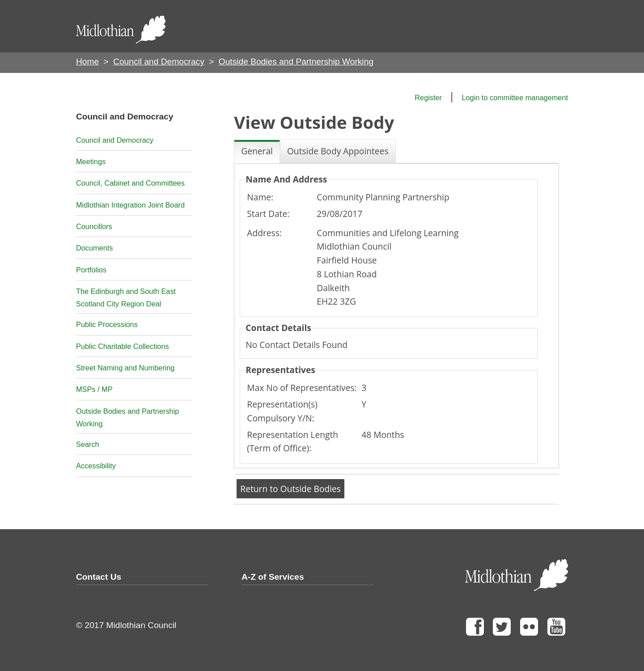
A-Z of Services (273, 577)
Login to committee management (515, 98)
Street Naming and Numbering (125, 368)
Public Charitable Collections (123, 346)
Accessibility (96, 466)
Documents (95, 248)
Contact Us (99, 577)
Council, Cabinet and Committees (130, 183)
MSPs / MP (94, 389)
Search (88, 444)
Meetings (91, 161)
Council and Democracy (159, 62)
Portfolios (91, 270)
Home (87, 62)
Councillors (94, 226)
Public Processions (107, 324)
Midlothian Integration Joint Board (130, 205)
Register (428, 98)
